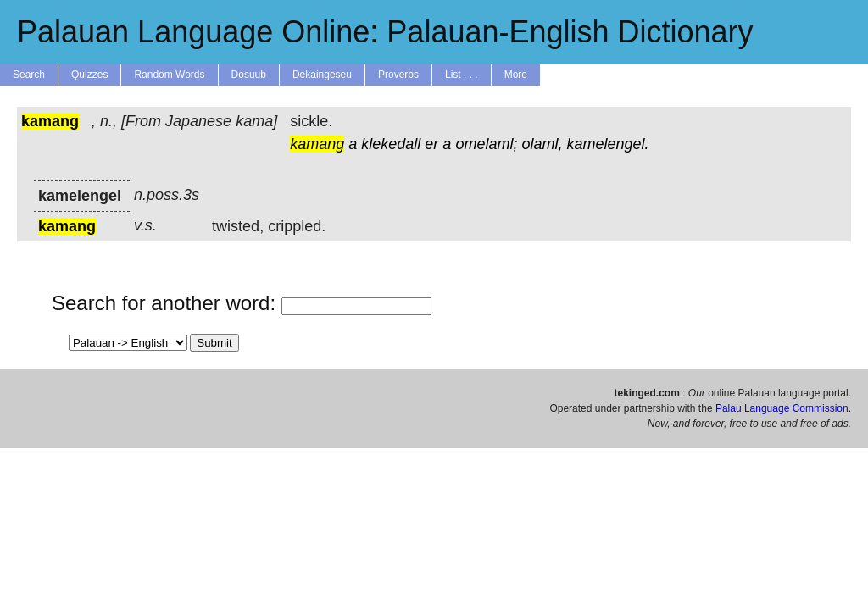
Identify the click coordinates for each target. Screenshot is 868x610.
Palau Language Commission (782, 408)
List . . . (462, 75)
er (431, 144)
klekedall (391, 144)
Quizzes (89, 75)
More (516, 75)
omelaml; (486, 144)
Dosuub (249, 75)
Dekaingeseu (322, 75)
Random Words (169, 75)
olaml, (542, 144)
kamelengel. (607, 144)
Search (29, 75)
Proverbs (398, 75)
